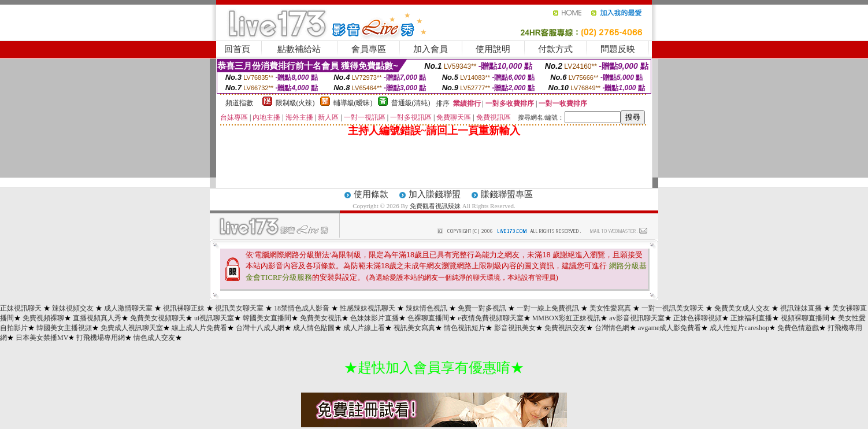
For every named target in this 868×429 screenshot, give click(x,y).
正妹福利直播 (751, 318)
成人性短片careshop (739, 328)
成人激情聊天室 (128, 308)
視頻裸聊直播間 (805, 318)
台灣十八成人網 (260, 328)
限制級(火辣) (295, 103)
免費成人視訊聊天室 (132, 328)
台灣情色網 (612, 328)
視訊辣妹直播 (801, 308)
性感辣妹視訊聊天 (368, 308)
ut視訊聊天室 (214, 318)
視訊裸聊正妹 (184, 308)
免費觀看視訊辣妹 (435, 206)
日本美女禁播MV (42, 338)
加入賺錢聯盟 (435, 194)
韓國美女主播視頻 (64, 328)
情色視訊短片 (465, 328)
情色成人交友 (154, 338)
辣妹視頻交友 (73, 308)
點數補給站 (299, 49)
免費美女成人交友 (742, 308)
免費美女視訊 (321, 318)
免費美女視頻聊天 (158, 318)
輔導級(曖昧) (353, 103)
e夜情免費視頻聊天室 (490, 318)
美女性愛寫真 (610, 308)
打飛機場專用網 (101, 338)
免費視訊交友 (565, 328)
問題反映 (618, 49)
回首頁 (237, 49)
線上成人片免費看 (199, 328)
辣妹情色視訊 (426, 308)
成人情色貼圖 (314, 328)
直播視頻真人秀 (97, 318)
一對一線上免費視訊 (548, 308)
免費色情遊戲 (798, 328)
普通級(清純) (411, 103)
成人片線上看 (364, 328)
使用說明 (493, 49)
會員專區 (369, 49)
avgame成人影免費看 (669, 328)
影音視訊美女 (515, 328)
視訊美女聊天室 (239, 308)
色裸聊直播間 (428, 318)
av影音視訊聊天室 (637, 318)
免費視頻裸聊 (43, 318)
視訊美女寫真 (414, 328)
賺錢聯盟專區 (507, 194)
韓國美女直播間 (267, 318)
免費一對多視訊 (482, 308)
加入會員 (431, 49)
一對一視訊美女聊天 (673, 308)
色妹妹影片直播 (374, 318)
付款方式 (555, 49)
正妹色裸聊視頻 (698, 318)
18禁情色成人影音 (302, 308)
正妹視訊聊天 (21, 308)
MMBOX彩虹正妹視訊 (567, 318)
